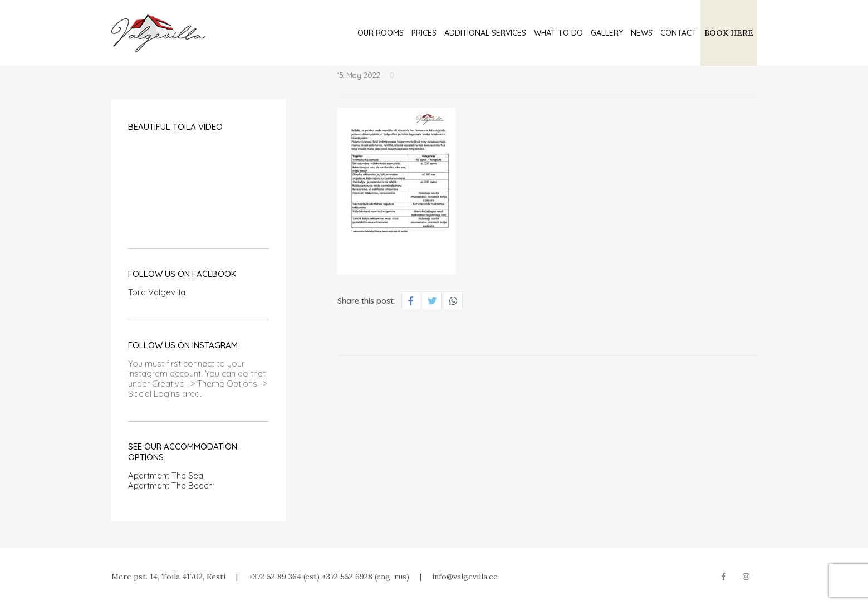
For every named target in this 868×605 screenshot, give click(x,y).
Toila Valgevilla (157, 292)
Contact (678, 33)
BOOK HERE (729, 33)
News (642, 33)
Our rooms (381, 33)
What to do (558, 33)
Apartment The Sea (166, 475)
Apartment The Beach (170, 486)
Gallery (607, 33)
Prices (424, 33)
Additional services (485, 33)
